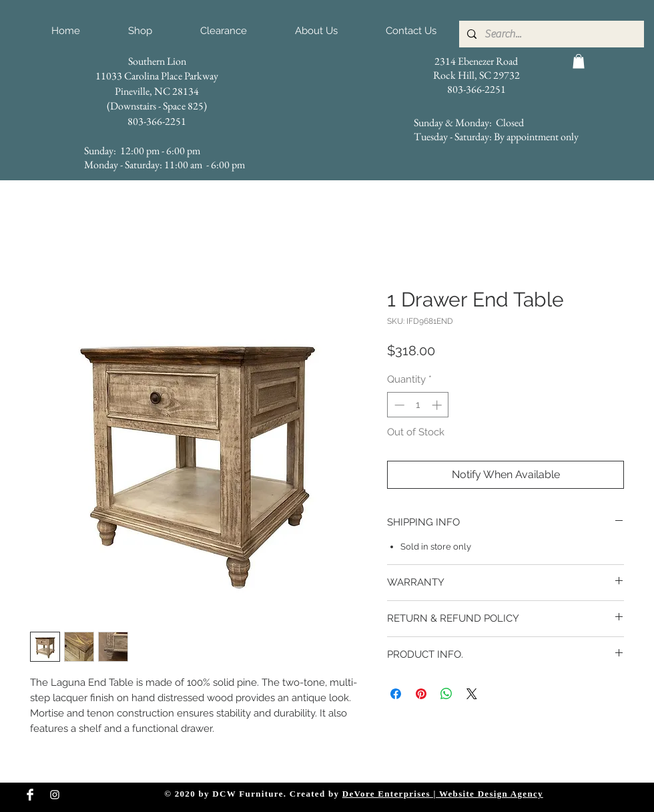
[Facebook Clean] (30, 795)
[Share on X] (472, 694)
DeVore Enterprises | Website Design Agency (443, 794)
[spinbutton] (418, 405)
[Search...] (550, 34)
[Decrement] (398, 405)
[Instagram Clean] (55, 795)
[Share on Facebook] (396, 694)
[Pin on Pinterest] (421, 694)
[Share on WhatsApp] (446, 694)
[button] (579, 61)
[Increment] (438, 405)
